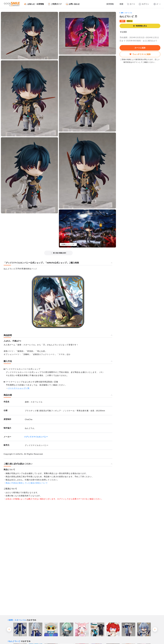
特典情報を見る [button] (140, 26)
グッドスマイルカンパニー (37, 437)
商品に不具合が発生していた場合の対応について (27, 483)
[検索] (120, 4)
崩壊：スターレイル (126, 13)
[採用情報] (108, 4)
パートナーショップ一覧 (19, 388)
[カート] (131, 4)
